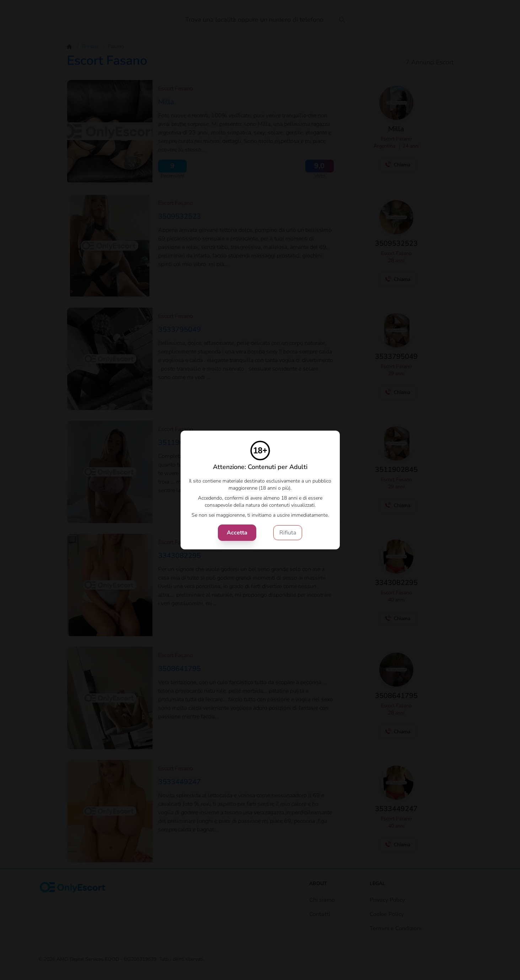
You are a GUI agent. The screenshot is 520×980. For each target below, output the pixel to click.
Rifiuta (288, 533)
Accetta (237, 533)
